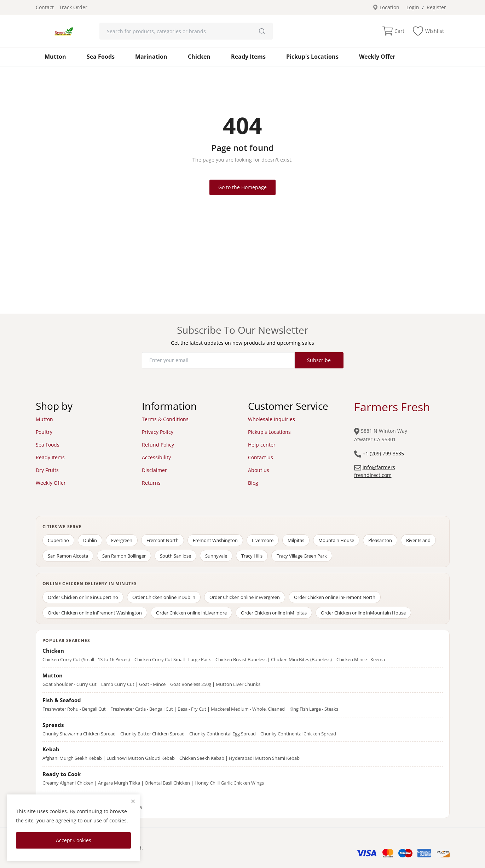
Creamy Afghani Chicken (68, 783)
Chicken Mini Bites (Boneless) (301, 659)
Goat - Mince (152, 684)
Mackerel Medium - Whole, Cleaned (248, 709)
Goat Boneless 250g (191, 684)
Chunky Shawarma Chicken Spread (79, 734)
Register (436, 7)
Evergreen (122, 540)
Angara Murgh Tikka (119, 783)
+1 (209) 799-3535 (383, 453)
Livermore (263, 540)
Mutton (55, 57)
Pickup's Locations (312, 57)
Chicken (199, 57)
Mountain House (336, 540)
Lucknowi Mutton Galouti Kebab (141, 758)
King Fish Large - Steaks (314, 709)
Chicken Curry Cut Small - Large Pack (173, 659)
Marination (151, 57)
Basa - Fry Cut (192, 709)
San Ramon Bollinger (124, 556)
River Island (418, 540)
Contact (45, 7)
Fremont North (163, 540)
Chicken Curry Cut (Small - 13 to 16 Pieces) (86, 659)
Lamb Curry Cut (118, 684)
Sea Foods (101, 57)
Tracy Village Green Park (302, 556)
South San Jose (175, 556)
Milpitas (296, 540)
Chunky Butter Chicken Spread (152, 734)
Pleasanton (380, 540)
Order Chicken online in (83, 597)
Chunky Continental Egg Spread (223, 734)
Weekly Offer (377, 57)
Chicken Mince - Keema (361, 659)
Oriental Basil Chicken (167, 783)
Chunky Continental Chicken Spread (298, 734)
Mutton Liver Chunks (238, 684)
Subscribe (319, 360)
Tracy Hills (252, 556)
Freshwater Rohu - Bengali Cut (74, 709)
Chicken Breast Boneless (241, 659)
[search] (262, 31)
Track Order (73, 7)
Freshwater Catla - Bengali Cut (142, 709)
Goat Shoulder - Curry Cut (70, 684)
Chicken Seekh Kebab (202, 758)
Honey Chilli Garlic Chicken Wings (229, 783)
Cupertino (58, 540)
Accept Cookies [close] (74, 840)
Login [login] (413, 7)
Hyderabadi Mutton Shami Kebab (264, 758)
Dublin (90, 540)
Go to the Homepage (243, 187)
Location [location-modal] (386, 7)
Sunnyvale (216, 556)
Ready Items (248, 57)
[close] (133, 801)
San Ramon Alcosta (68, 556)
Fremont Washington (215, 540)
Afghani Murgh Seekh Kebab (72, 758)
